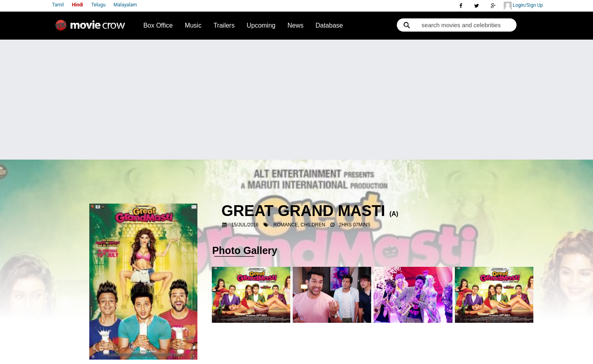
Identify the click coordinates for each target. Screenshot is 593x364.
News (295, 25)
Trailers (224, 25)
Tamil (58, 5)
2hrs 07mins (355, 225)
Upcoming (261, 25)
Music (193, 25)
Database (329, 25)
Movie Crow (92, 28)
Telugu (98, 5)
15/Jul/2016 (245, 225)
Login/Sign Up (523, 6)
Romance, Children (299, 225)
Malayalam (125, 5)
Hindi (77, 5)
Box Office (158, 25)
